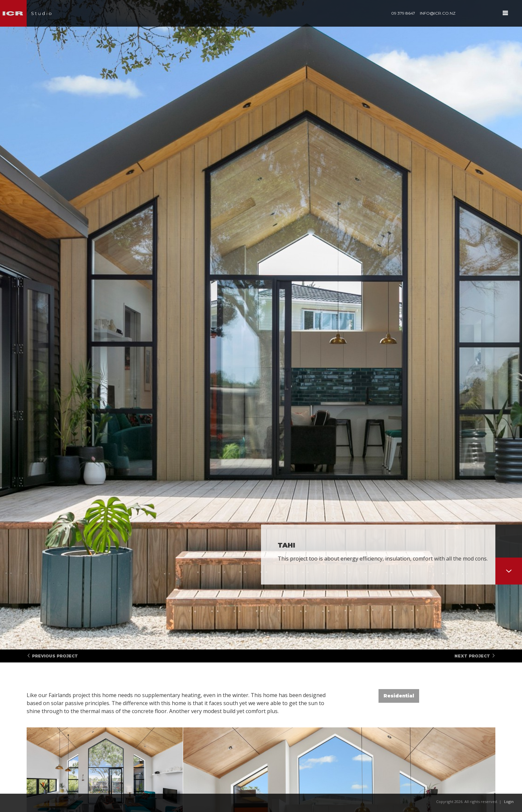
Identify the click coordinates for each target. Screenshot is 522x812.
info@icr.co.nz (438, 13)
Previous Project (52, 656)
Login (509, 802)
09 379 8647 (403, 13)
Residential (399, 696)
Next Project (475, 656)
